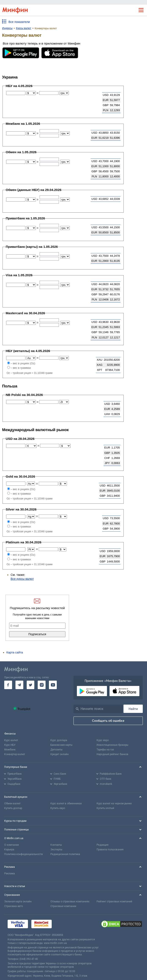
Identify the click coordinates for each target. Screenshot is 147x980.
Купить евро (58, 808)
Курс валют (11, 740)
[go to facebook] (8, 685)
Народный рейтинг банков (112, 754)
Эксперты (56, 850)
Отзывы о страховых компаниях (70, 901)
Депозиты (56, 750)
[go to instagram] (42, 685)
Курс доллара (59, 740)
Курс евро (103, 740)
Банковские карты (61, 745)
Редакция (103, 845)
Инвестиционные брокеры (112, 745)
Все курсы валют (22, 579)
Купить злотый (105, 808)
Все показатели (19, 22)
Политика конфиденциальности (24, 854)
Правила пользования (110, 850)
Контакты (56, 845)
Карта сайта (15, 652)
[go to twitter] (31, 685)
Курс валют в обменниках (66, 803)
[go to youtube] (53, 685)
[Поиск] (133, 709)
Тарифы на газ (105, 750)
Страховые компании (63, 906)
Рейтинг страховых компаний (114, 901)
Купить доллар (13, 808)
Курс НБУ (10, 745)
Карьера (9, 850)
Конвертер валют (15, 754)
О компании (12, 845)
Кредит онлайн (60, 754)
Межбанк (10, 750)
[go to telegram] (19, 685)
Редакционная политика (65, 854)
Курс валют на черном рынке (114, 803)
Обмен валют (12, 803)
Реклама (10, 873)
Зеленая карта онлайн (18, 901)
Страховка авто (14, 906)
